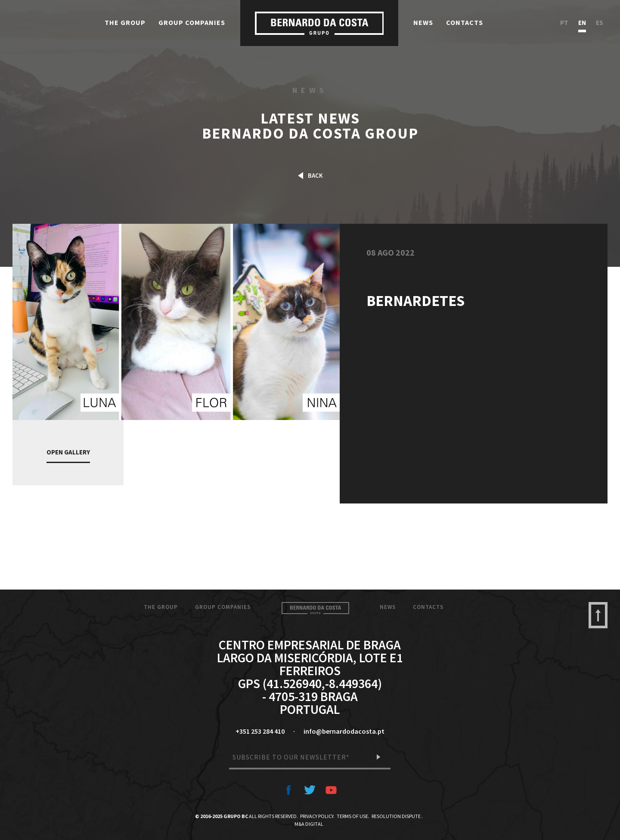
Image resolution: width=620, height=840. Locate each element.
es (600, 23)
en (582, 23)
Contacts (465, 22)
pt (564, 23)
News (423, 22)
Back (310, 175)
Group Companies (192, 22)
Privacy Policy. (317, 816)
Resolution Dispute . (397, 816)
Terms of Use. (353, 816)
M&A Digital (309, 824)
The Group (125, 22)
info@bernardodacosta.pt (344, 731)
